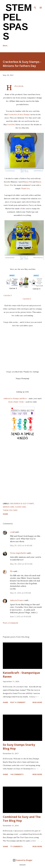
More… (33, 46)
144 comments (17, 774)
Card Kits (11, 125)
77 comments (16, 846)
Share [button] (5, 514)
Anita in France (17, 600)
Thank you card (10, 510)
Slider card (21, 507)
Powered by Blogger (23, 860)
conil (12, 532)
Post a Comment (11, 623)
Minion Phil (28, 182)
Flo (11, 571)
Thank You (25, 188)
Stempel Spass (17, 22)
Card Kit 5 (8, 295)
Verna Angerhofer (18, 553)
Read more (37, 702)
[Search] (35, 4)
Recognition (19, 46)
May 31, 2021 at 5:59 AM (20, 593)
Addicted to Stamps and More (15, 398)
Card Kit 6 (27, 299)
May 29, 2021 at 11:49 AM (21, 545)
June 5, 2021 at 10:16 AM (20, 616)
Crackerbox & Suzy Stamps (19, 114)
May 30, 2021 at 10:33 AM (21, 564)
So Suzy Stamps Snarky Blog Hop (19, 747)
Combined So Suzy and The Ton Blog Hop (22, 819)
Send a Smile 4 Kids (16, 402)
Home (5, 46)
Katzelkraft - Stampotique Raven (21, 675)
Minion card (9, 507)
